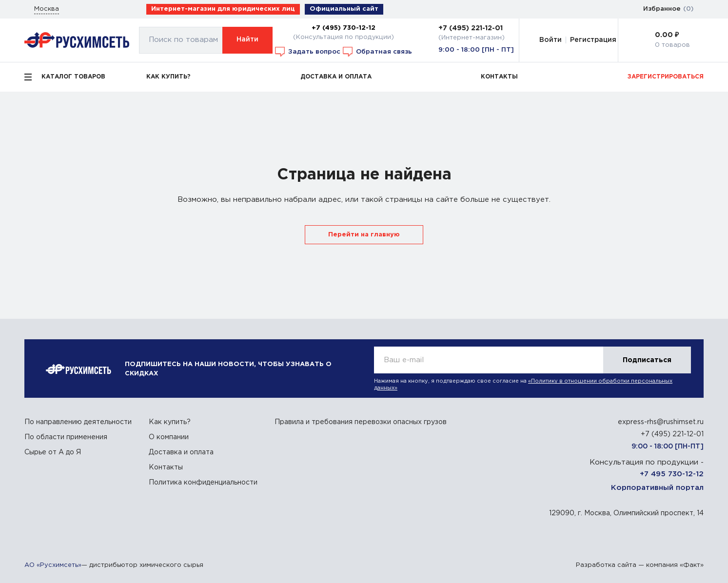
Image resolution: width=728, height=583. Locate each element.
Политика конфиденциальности (203, 483)
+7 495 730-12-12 (672, 474)
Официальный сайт (344, 9)
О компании (169, 437)
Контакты (166, 467)
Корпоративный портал (657, 488)
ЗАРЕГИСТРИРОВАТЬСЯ (666, 77)
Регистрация (593, 40)
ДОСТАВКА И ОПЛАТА (336, 77)
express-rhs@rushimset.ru (661, 422)
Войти (551, 40)
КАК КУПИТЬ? (168, 77)
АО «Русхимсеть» (53, 565)
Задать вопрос (308, 52)
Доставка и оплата (181, 452)
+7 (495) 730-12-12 (344, 28)
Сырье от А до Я (53, 452)
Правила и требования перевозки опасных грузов (361, 422)
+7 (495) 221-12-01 (471, 28)
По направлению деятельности (78, 422)
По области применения (66, 437)
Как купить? (170, 422)
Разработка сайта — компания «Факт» (640, 565)
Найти (247, 39)
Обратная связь (377, 52)
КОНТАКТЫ (499, 77)
